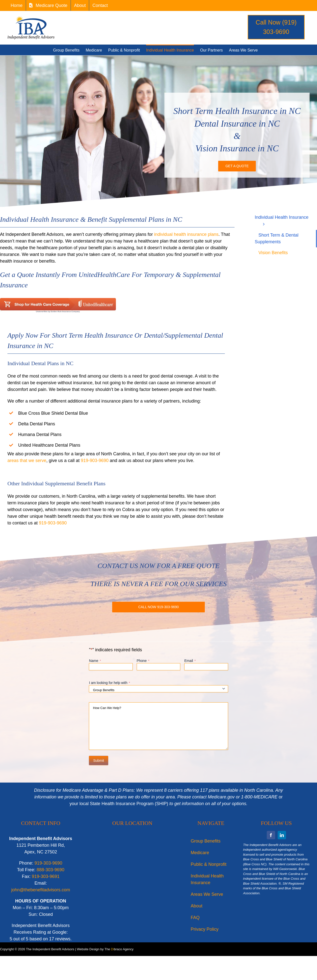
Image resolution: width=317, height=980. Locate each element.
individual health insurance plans (186, 234)
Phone (143, 661)
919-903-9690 (95, 461)
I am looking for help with (109, 683)
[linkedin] (282, 835)
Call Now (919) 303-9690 (276, 27)
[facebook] (271, 835)
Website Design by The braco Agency (105, 949)
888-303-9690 (51, 870)
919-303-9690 (48, 863)
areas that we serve (27, 461)
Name (95, 661)
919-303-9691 (46, 876)
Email (190, 661)
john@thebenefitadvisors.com (41, 890)
